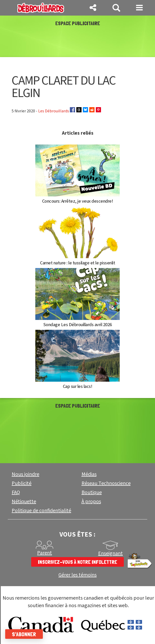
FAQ (16, 492)
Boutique (92, 492)
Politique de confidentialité (41, 511)
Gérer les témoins (77, 575)
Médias (89, 474)
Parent (45, 553)
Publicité (22, 483)
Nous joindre (25, 474)
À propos (91, 502)
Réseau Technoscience (106, 483)
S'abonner (24, 634)
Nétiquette (24, 502)
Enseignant (110, 553)
